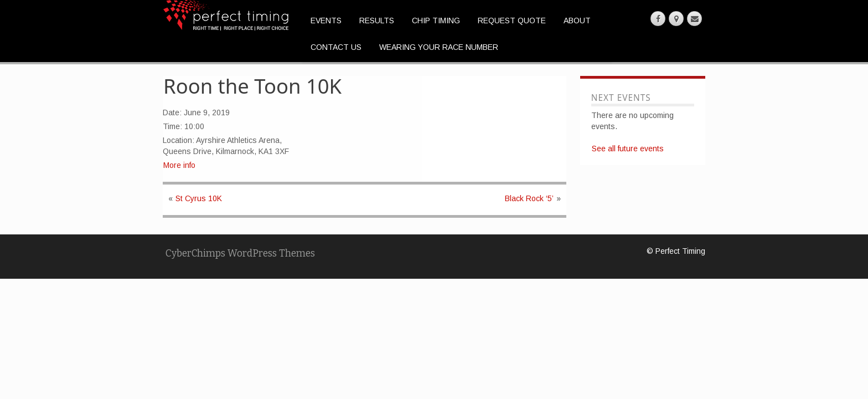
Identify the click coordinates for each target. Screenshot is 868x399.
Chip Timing (436, 21)
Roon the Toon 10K (252, 86)
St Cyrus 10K (199, 198)
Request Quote (512, 21)
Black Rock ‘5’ (529, 198)
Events (326, 21)
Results (377, 21)
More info (179, 165)
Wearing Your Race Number (439, 47)
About (577, 21)
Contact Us (336, 47)
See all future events (628, 149)
